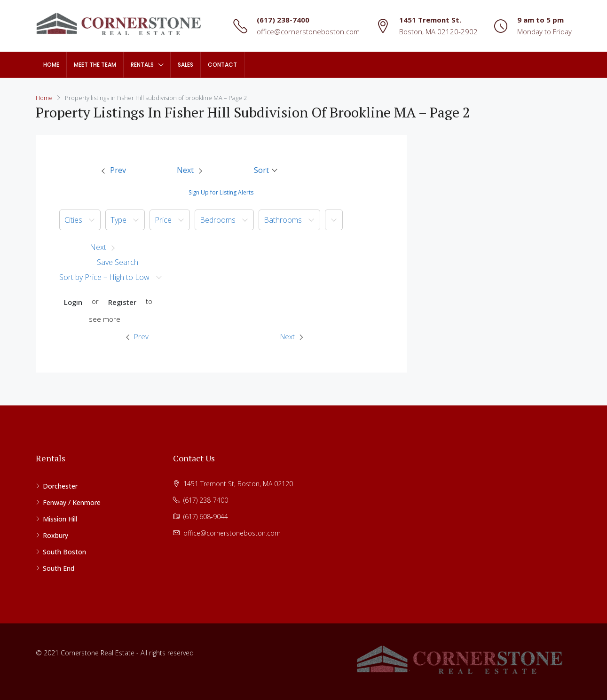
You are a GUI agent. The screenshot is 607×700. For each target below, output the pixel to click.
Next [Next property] (292, 336)
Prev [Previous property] (137, 336)
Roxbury (55, 535)
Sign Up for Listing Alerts (221, 193)
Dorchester (60, 486)
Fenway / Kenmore (72, 502)
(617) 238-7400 (283, 20)
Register (122, 302)
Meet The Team (95, 65)
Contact (222, 65)
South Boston (64, 552)
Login (73, 302)
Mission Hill (60, 519)
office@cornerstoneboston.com (308, 31)
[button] (266, 170)
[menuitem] (113, 171)
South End (59, 568)
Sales (185, 65)
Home (51, 65)
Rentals (142, 65)
